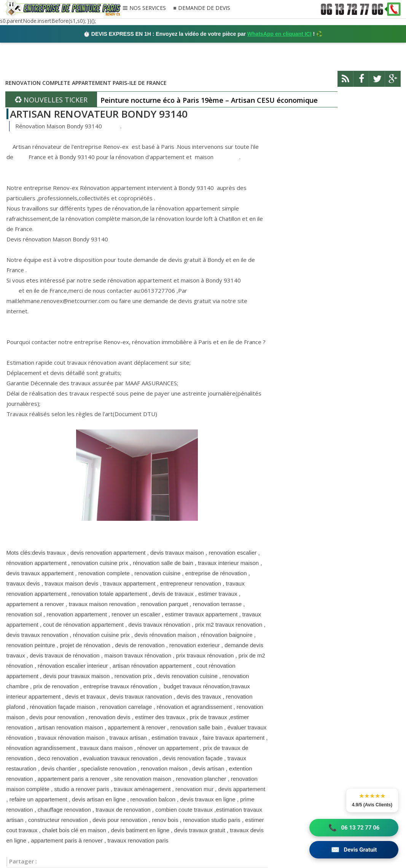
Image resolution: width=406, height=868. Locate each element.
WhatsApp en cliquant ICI (279, 34)
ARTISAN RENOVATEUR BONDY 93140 (99, 114)
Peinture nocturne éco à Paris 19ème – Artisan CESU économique (209, 100)
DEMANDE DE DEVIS (204, 8)
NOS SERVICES (148, 8)
